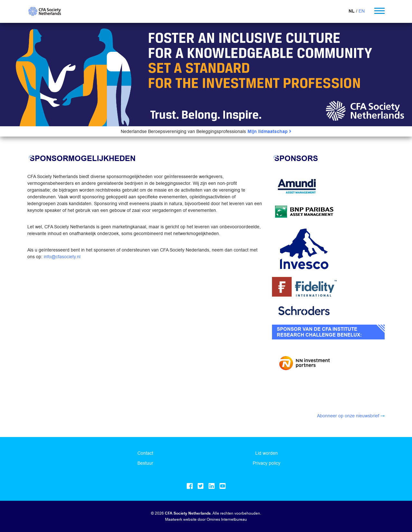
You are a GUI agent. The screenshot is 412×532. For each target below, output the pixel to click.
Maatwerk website (181, 519)
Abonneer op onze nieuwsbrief (348, 416)
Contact (145, 453)
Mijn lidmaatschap (269, 132)
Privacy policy (267, 463)
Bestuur (145, 463)
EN (362, 11)
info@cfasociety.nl (62, 257)
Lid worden (267, 453)
